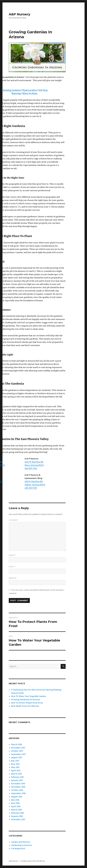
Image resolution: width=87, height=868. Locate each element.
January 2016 (17, 816)
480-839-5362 (31, 468)
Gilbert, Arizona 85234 (35, 485)
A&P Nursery (20, 14)
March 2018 (17, 744)
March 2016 (16, 810)
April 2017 (16, 771)
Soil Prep (43, 90)
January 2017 (17, 780)
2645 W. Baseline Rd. (34, 462)
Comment (13, 520)
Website (13, 578)
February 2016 (18, 813)
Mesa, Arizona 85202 (34, 465)
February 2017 (17, 777)
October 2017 (17, 751)
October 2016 (17, 790)
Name (12, 555)
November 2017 (18, 748)
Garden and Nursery (21, 842)
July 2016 (15, 800)
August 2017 (17, 757)
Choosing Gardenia (11, 90)
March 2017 (16, 774)
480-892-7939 (31, 488)
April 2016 (16, 806)
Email (12, 567)
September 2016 (18, 793)
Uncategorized (18, 848)
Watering (16, 93)
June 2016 (15, 803)
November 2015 (18, 819)
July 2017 (15, 761)
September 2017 (18, 754)
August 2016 (17, 797)
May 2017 (15, 767)
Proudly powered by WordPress (33, 861)
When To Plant (30, 93)
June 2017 (15, 764)
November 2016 (18, 787)
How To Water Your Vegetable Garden (29, 696)
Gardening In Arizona (21, 845)
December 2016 (18, 784)
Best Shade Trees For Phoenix (25, 706)
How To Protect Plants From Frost (27, 703)
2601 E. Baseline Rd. (34, 481)
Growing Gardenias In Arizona (26, 699)
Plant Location (30, 90)
